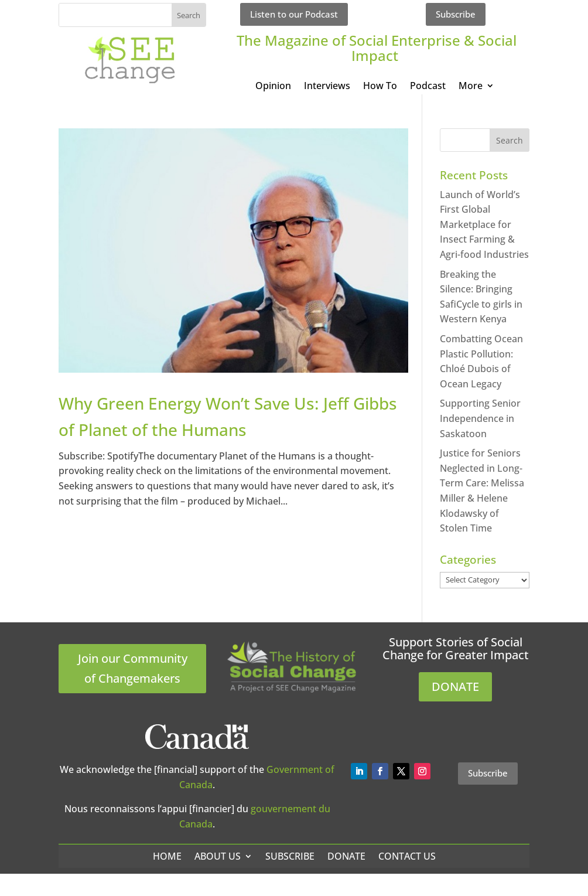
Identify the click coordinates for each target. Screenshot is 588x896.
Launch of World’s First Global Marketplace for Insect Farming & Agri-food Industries (484, 224)
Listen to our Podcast (294, 14)
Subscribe (456, 14)
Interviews (327, 87)
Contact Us (407, 856)
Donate (346, 856)
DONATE (455, 687)
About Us (218, 856)
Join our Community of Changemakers (133, 668)
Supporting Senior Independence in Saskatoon (480, 418)
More (471, 87)
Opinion (273, 87)
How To (380, 87)
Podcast (428, 87)
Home (167, 856)
